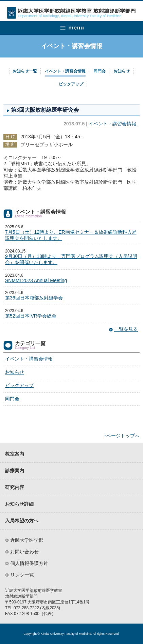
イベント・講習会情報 (65, 71)
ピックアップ (71, 84)
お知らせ (122, 71)
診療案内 (15, 471)
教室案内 (15, 454)
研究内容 (15, 487)
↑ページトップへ (122, 436)
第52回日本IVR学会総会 (31, 316)
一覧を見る (126, 329)
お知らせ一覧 (25, 71)
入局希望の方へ (22, 521)
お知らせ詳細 (19, 504)
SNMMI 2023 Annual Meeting (36, 280)
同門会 (100, 71)
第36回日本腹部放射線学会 (34, 298)
